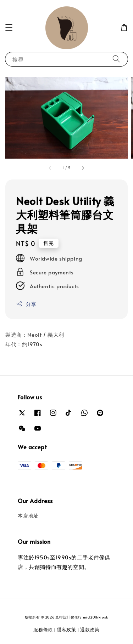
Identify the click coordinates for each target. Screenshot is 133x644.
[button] (9, 28)
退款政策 (90, 629)
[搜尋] (116, 59)
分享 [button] (26, 304)
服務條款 (43, 629)
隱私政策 (66, 629)
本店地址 (28, 516)
